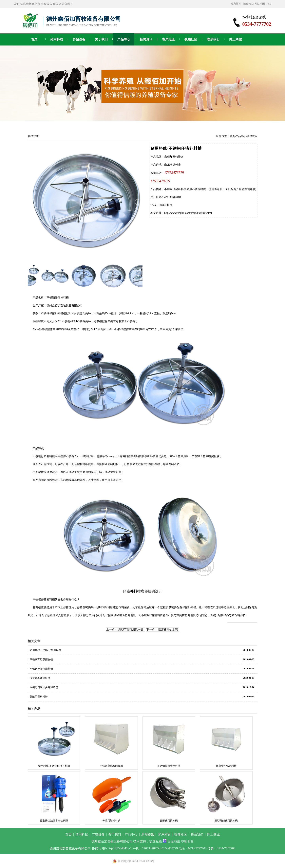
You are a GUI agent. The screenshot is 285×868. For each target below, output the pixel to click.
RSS (269, 4)
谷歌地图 (187, 841)
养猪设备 (79, 39)
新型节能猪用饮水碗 (131, 630)
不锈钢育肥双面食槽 (41, 659)
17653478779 (160, 181)
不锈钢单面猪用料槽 (41, 669)
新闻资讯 (146, 39)
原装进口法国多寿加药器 (44, 687)
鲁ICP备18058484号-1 (117, 848)
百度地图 (174, 841)
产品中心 (124, 39)
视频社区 (191, 39)
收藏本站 (248, 4)
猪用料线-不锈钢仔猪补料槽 (46, 650)
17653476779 (174, 173)
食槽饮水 (252, 136)
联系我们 (213, 39)
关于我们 (101, 39)
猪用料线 (57, 39)
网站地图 (260, 4)
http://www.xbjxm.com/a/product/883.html (188, 213)
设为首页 (236, 4)
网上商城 (236, 39)
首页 (34, 39)
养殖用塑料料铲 (39, 697)
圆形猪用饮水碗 (168, 630)
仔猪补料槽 (165, 205)
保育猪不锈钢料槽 (40, 678)
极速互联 (156, 841)
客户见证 (168, 39)
